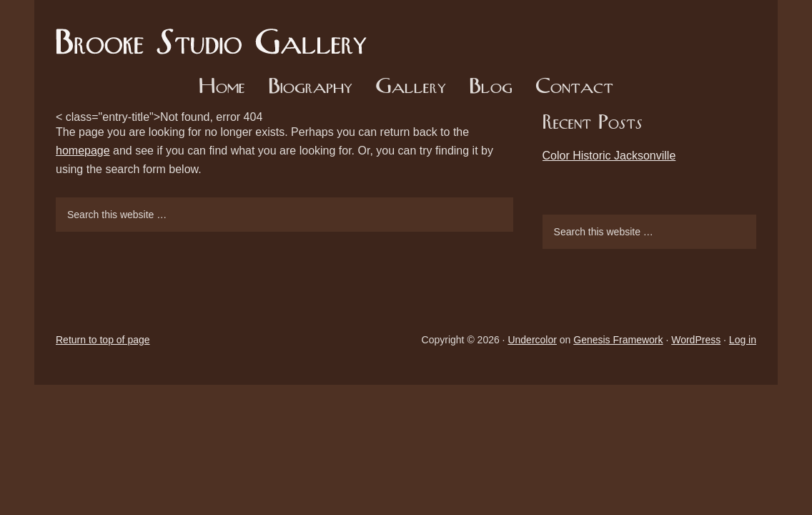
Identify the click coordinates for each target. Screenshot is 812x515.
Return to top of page (103, 340)
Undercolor (532, 340)
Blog (491, 88)
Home (222, 88)
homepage (83, 151)
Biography (310, 88)
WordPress (696, 340)
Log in (743, 340)
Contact (574, 88)
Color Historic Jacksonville (609, 156)
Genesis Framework (618, 340)
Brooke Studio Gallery (217, 32)
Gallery (411, 88)
